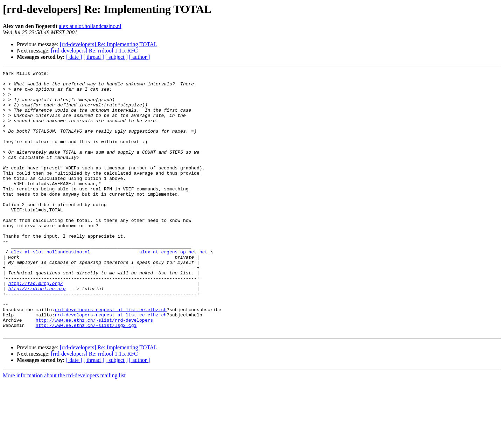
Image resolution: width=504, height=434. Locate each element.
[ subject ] (117, 57)
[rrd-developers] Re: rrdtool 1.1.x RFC (94, 51)
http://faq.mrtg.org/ (36, 326)
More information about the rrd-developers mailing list (64, 428)
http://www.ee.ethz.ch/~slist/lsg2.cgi (86, 377)
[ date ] (74, 57)
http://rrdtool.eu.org (37, 332)
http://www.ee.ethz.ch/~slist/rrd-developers (94, 370)
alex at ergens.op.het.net (173, 288)
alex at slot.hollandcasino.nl (90, 26)
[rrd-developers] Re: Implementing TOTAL (109, 44)
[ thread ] (94, 57)
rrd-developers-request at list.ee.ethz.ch (111, 358)
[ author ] (140, 57)
